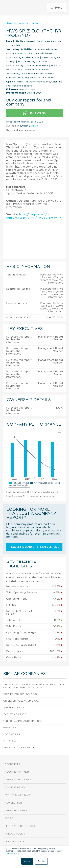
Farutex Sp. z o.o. (15, 714)
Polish (35, 126)
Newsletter (13, 803)
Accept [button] (27, 861)
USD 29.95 (34, 113)
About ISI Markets (17, 772)
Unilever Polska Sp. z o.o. (21, 701)
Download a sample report (21, 130)
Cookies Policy (12, 854)
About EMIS (12, 764)
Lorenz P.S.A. (12, 734)
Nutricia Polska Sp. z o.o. (21, 748)
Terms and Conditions (20, 826)
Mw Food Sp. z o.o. (16, 708)
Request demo (15, 787)
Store (9, 818)
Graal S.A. (10, 728)
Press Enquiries (16, 811)
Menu (56, 8)
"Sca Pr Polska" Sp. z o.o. (20, 694)
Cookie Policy (14, 842)
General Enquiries (18, 780)
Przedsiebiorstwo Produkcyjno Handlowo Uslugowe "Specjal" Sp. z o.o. (34, 686)
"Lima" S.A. (10, 741)
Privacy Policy (15, 834)
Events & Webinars (18, 795)
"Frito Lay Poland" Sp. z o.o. (22, 721)
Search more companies (23, 24)
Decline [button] (41, 861)
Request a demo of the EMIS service (34, 547)
